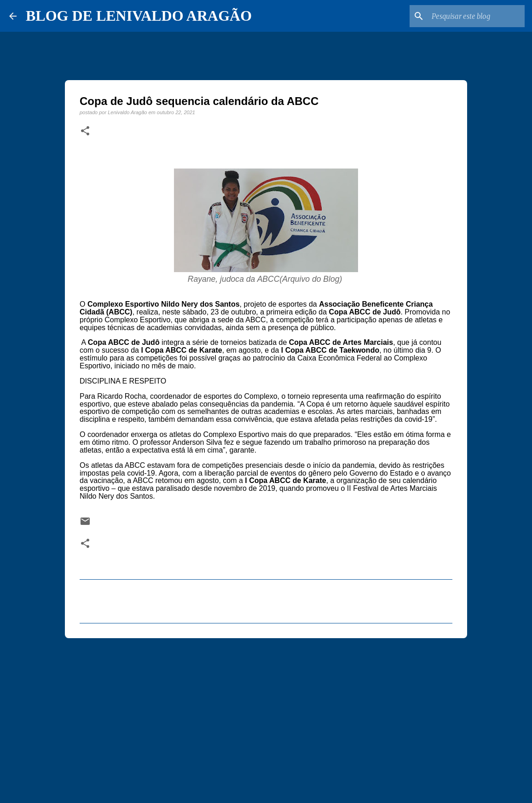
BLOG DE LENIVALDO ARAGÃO (139, 16)
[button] (85, 131)
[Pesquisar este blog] (476, 16)
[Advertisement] (266, 716)
